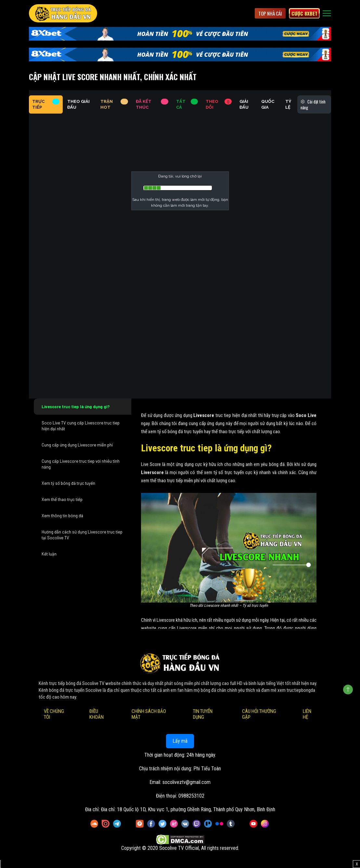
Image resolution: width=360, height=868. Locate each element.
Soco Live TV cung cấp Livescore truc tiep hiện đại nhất (81, 426)
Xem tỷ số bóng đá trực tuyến (68, 483)
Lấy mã (180, 741)
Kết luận (49, 554)
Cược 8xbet (304, 13)
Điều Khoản (96, 714)
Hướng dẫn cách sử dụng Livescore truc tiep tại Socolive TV (82, 535)
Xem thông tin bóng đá (62, 516)
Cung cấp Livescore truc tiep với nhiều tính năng (81, 464)
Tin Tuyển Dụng (203, 714)
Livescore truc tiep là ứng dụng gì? (76, 407)
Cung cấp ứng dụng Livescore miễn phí (77, 445)
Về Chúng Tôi (54, 714)
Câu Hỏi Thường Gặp (259, 714)
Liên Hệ (307, 714)
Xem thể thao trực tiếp (62, 499)
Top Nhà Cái (270, 13)
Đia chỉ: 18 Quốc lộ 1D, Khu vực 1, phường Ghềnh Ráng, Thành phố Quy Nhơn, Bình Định (188, 809)
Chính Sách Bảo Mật (149, 714)
